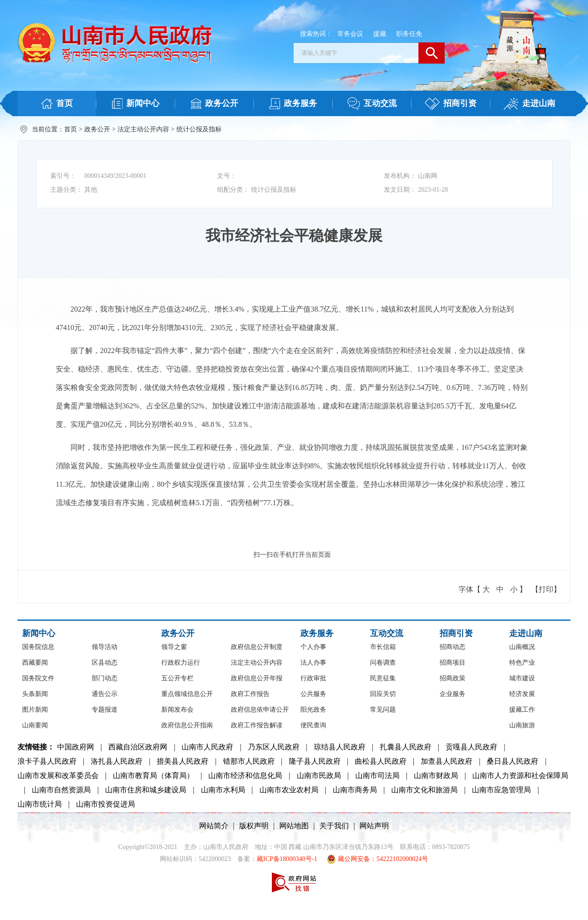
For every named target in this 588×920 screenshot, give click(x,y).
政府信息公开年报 (257, 678)
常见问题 (383, 710)
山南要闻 (35, 725)
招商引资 (456, 633)
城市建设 (522, 678)
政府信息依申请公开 (260, 710)
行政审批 (313, 678)
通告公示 (105, 694)
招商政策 (453, 678)
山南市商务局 (355, 790)
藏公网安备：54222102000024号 (377, 859)
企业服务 (453, 694)
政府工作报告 (250, 694)
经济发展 (522, 694)
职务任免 (409, 34)
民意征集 (383, 678)
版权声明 (254, 826)
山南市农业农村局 (289, 790)
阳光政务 (313, 710)
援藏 (380, 34)
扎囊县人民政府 (406, 747)
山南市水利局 (223, 790)
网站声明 (374, 826)
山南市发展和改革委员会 (58, 776)
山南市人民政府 (207, 747)
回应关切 (383, 694)
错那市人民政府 (249, 761)
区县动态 (105, 663)
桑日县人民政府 (512, 761)
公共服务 (313, 694)
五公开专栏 (177, 678)
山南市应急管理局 (501, 790)
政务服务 (317, 633)
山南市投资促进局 (106, 804)
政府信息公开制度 (257, 647)
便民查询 (313, 725)
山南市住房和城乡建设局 (146, 790)
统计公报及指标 (199, 129)
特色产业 (522, 663)
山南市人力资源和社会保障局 (520, 776)
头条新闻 (35, 694)
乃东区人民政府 (274, 747)
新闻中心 (39, 633)
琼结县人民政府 (340, 747)
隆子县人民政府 (315, 761)
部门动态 (105, 678)
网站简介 (214, 826)
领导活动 (105, 647)
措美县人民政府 (182, 761)
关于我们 (334, 826)
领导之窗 (174, 647)
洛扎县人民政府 (117, 761)
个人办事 (313, 647)
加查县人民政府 (447, 761)
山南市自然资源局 (61, 790)
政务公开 (97, 129)
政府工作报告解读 (257, 725)
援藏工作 (522, 710)
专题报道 (105, 710)
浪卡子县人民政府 (47, 761)
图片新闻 (35, 710)
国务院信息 (38, 647)
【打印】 (546, 589)
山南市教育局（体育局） (153, 776)
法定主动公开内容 (143, 129)
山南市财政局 (436, 776)
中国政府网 (76, 747)
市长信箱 (383, 647)
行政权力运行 (181, 663)
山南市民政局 (319, 776)
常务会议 (350, 34)
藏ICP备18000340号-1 (287, 859)
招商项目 (453, 663)
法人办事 (313, 663)
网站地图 (294, 826)
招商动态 (453, 647)
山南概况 (522, 647)
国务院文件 (38, 678)
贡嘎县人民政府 (471, 747)
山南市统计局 (40, 804)
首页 (71, 129)
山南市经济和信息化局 (245, 776)
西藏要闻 (35, 663)
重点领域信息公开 (187, 694)
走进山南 (526, 633)
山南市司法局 (377, 776)
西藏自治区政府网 (138, 747)
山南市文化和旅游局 (424, 790)
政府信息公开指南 (187, 725)
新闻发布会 (177, 710)
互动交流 (387, 633)
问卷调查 (383, 663)
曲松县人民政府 (381, 761)
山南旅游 (522, 725)
